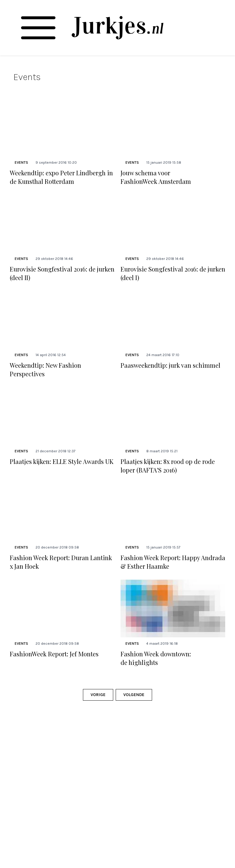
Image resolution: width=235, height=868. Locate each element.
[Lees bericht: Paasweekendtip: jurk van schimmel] (173, 320)
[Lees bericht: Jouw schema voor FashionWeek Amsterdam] (173, 127)
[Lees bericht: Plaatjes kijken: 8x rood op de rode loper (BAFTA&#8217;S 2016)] (173, 416)
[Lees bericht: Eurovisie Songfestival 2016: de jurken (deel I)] (173, 224)
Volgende (134, 695)
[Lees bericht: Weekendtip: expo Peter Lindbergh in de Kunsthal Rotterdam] (62, 127)
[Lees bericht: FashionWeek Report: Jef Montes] (62, 608)
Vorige (98, 695)
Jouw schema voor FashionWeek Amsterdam (156, 177)
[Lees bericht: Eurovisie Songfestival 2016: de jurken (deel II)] (62, 224)
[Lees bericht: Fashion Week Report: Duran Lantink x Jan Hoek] (62, 512)
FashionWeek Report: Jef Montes (54, 654)
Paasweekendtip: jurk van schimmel (170, 365)
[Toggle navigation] (38, 28)
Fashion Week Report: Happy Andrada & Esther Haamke (173, 562)
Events (21, 162)
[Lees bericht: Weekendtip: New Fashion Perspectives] (62, 320)
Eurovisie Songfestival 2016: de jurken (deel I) (173, 273)
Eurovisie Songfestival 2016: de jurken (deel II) (62, 273)
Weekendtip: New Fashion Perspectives (45, 369)
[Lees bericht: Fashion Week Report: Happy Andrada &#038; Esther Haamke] (173, 512)
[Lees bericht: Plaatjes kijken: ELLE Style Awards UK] (62, 416)
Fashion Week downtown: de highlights (156, 658)
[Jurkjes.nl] (117, 28)
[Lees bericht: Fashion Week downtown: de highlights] (173, 608)
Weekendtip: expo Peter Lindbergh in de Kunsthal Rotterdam (61, 177)
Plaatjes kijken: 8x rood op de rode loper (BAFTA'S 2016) (168, 466)
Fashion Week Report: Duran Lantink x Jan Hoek (61, 562)
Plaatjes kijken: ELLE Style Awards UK (62, 461)
